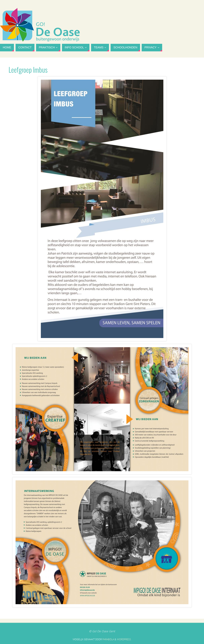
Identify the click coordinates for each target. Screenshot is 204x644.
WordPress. (124, 639)
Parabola (108, 639)
